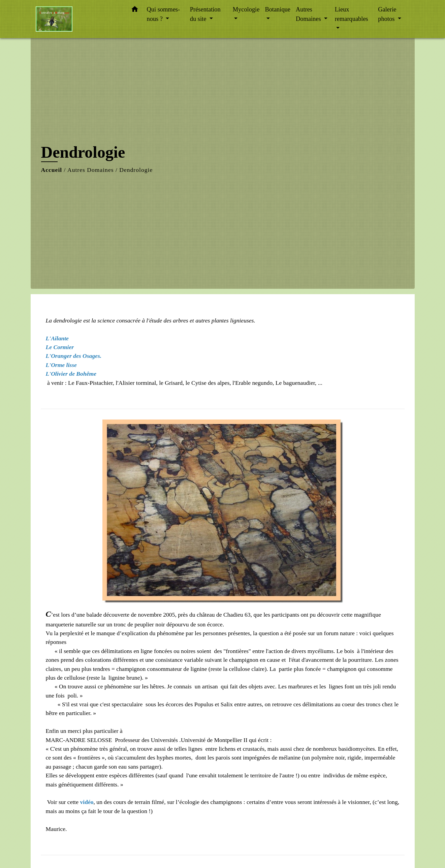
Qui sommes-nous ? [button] (164, 14)
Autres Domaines (91, 170)
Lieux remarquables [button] (352, 14)
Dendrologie (136, 170)
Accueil (52, 170)
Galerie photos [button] (387, 14)
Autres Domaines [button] (309, 14)
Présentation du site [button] (205, 14)
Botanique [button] (278, 9)
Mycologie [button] (246, 9)
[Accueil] (78, 19)
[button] (135, 11)
